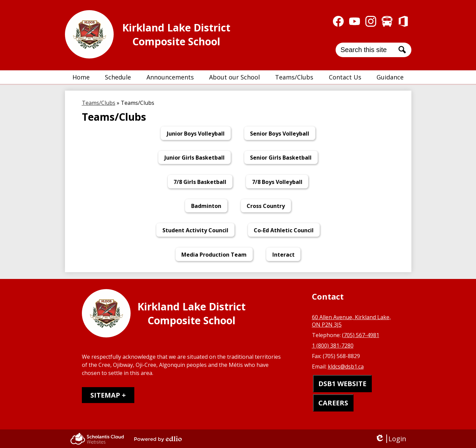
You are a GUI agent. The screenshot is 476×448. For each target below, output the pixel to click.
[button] (118, 77)
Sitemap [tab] (105, 395)
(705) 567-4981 (361, 335)
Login (391, 439)
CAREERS (333, 403)
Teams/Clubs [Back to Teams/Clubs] (99, 103)
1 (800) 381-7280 (333, 346)
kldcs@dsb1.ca (346, 367)
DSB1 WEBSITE (342, 384)
